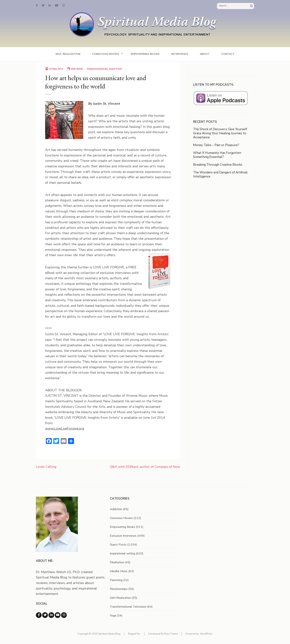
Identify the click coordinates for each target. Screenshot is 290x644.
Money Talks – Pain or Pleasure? (216, 145)
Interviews (180, 54)
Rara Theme (171, 634)
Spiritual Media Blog (109, 634)
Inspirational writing (123, 554)
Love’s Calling (46, 467)
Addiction (116, 509)
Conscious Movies (106, 54)
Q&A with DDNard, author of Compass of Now (145, 467)
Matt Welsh (77, 69)
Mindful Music (119, 571)
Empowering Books (145, 54)
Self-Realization (68, 54)
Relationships (119, 589)
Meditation (117, 562)
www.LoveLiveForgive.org (65, 428)
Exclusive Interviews (123, 536)
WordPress (206, 634)
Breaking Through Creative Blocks (218, 165)
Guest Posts (116, 69)
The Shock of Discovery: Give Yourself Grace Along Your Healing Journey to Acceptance (220, 133)
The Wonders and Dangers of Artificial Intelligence (220, 174)
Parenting (116, 580)
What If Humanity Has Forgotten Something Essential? (217, 155)
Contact (228, 54)
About (205, 54)
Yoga (113, 616)
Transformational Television (128, 607)
